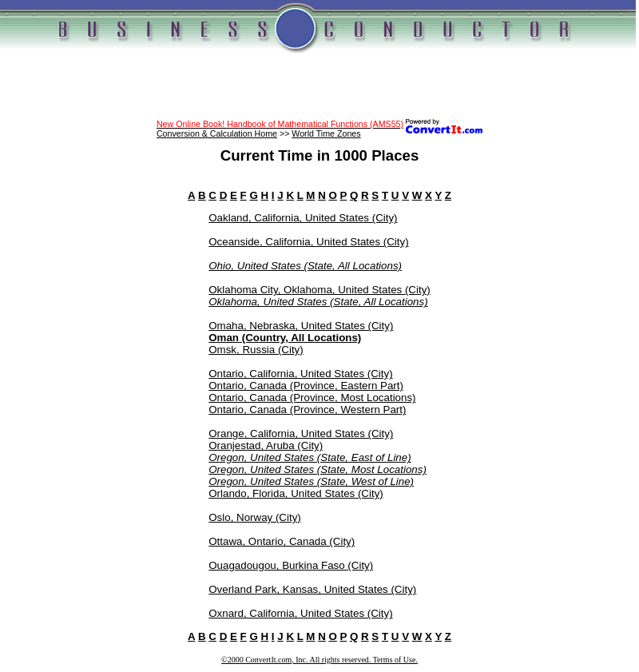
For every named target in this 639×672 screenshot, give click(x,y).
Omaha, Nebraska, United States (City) (301, 326)
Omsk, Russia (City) (256, 350)
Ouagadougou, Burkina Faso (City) (291, 565)
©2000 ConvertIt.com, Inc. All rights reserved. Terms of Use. (319, 660)
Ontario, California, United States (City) (300, 374)
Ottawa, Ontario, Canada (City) (282, 541)
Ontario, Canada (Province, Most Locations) (312, 398)
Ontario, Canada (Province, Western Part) (307, 410)
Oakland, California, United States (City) (303, 218)
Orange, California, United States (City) (301, 433)
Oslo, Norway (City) (255, 517)
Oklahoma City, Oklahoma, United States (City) (319, 290)
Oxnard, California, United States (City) (300, 613)
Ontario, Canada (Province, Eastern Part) (306, 386)
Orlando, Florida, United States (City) (296, 493)
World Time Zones (326, 133)
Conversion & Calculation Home (217, 133)
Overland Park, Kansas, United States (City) (312, 589)
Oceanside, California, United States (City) (308, 242)
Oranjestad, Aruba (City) (266, 445)
